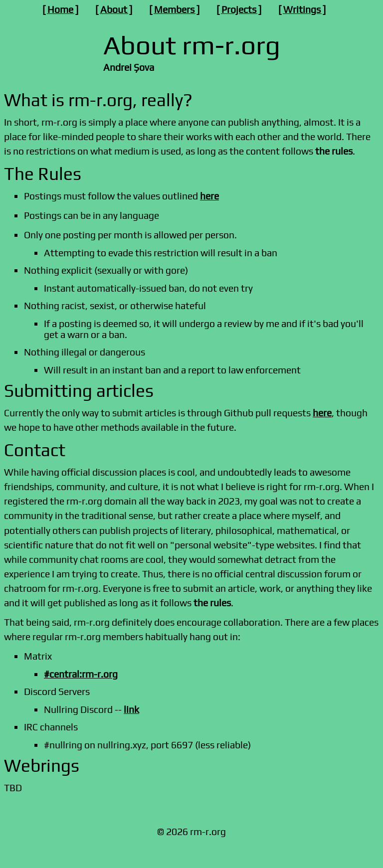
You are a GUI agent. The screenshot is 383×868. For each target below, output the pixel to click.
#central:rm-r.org (81, 674)
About (114, 9)
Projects (239, 9)
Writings (302, 9)
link (131, 709)
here (209, 196)
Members (174, 9)
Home (60, 9)
